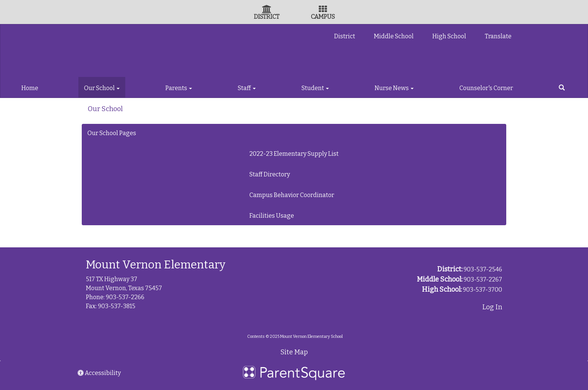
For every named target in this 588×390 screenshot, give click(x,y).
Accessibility (99, 373)
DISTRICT (267, 17)
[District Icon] (267, 10)
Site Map (294, 352)
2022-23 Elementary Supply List (294, 154)
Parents (179, 88)
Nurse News (394, 88)
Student (315, 88)
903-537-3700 (482, 290)
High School (449, 36)
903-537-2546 (483, 269)
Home (30, 88)
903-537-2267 (483, 279)
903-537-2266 (125, 297)
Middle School (394, 36)
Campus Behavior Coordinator (292, 195)
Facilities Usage (272, 216)
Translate (498, 36)
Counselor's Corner (486, 88)
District (345, 36)
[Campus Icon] (323, 10)
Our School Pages (112, 133)
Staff (247, 88)
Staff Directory (270, 174)
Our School (102, 88)
